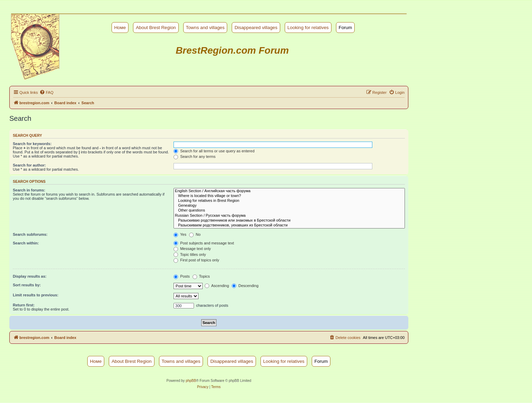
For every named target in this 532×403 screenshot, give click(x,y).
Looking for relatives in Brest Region (289, 201)
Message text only (192, 249)
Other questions (289, 211)
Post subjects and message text (204, 243)
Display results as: (30, 276)
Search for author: (29, 165)
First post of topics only (196, 260)
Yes (180, 234)
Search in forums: (29, 190)
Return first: (24, 305)
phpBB (191, 381)
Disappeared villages (256, 28)
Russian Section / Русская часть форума (289, 216)
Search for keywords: (32, 144)
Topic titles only (190, 254)
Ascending (217, 286)
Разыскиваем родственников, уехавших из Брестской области (289, 225)
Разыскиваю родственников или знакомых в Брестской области (289, 221)
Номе (120, 28)
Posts (182, 276)
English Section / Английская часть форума (289, 191)
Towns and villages (205, 28)
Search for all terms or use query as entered (214, 151)
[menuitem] (46, 92)
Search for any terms (194, 156)
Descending (245, 286)
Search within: (26, 243)
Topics (201, 276)
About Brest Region (156, 28)
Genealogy (289, 206)
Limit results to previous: (36, 295)
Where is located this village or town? (289, 196)
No (195, 234)
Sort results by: (27, 285)
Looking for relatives (308, 28)
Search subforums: (30, 234)
